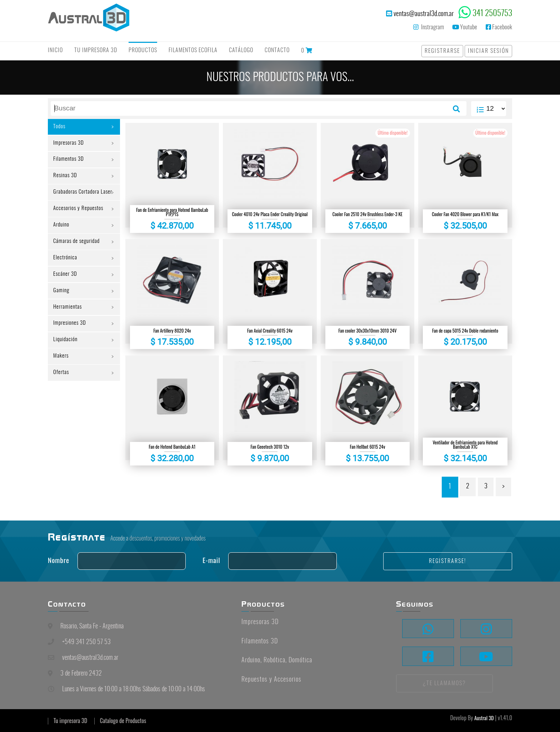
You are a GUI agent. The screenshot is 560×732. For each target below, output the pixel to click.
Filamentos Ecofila (193, 50)
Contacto (277, 50)
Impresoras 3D (70, 145)
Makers (62, 381)
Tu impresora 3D (70, 721)
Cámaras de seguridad (79, 257)
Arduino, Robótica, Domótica (277, 661)
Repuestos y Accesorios (271, 680)
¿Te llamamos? (444, 683)
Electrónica (66, 275)
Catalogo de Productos (123, 721)
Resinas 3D (66, 181)
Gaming (62, 310)
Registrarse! (447, 561)
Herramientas (69, 328)
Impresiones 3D (71, 346)
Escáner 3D (66, 293)
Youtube (465, 27)
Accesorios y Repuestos (80, 222)
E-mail (211, 560)
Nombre (59, 560)
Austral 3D (484, 718)
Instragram (428, 27)
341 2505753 (492, 14)
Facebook (499, 27)
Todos (60, 128)
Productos (143, 50)
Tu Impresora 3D (96, 50)
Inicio (55, 50)
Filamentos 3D (69, 163)
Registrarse (442, 51)
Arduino (62, 239)
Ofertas (62, 399)
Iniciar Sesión (488, 51)
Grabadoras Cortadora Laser (78, 201)
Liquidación (66, 364)
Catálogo (241, 50)
